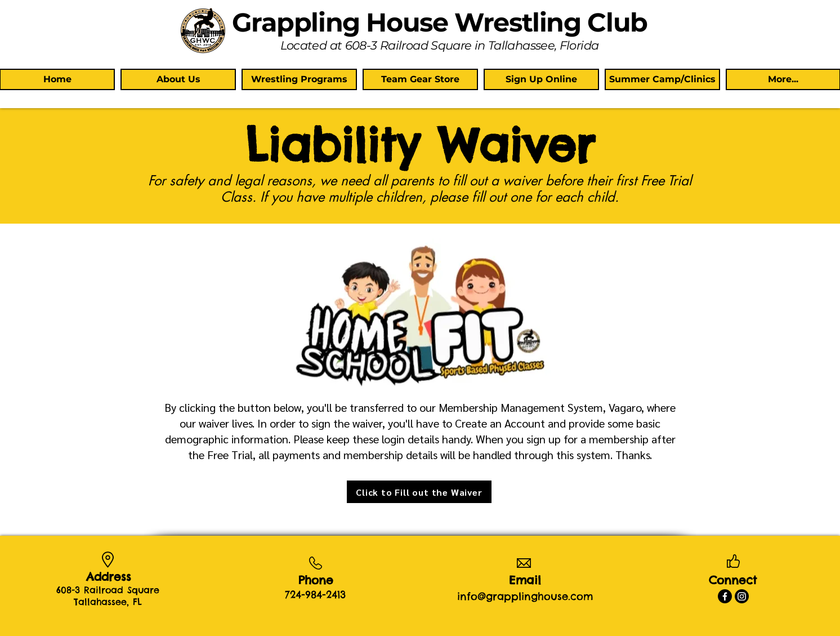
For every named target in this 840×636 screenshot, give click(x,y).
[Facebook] (725, 596)
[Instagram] (742, 596)
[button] (178, 79)
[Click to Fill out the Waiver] (419, 492)
